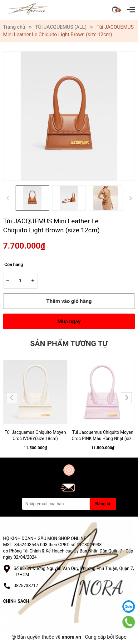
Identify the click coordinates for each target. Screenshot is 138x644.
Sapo (121, 637)
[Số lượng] (20, 281)
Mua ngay (69, 321)
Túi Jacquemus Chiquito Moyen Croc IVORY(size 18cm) (35, 435)
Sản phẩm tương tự (69, 344)
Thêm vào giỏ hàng (69, 301)
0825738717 (26, 586)
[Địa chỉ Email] (69, 504)
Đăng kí (103, 504)
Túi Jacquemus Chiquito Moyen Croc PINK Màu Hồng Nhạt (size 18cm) (103, 436)
